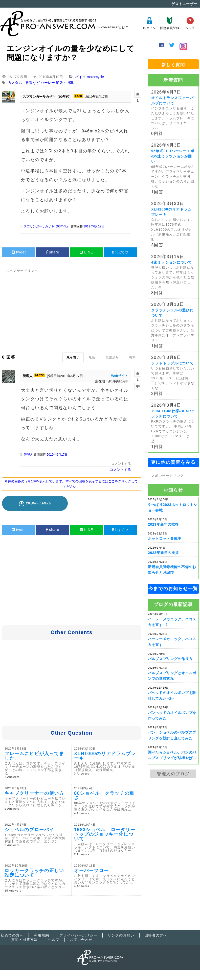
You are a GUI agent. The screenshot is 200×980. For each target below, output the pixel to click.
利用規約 (41, 935)
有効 (132, 357)
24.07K (39, 375)
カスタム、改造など (24, 83)
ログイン (149, 23)
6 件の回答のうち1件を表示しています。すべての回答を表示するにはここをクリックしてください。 (71, 484)
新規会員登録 (170, 23)
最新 (92, 357)
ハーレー (48, 83)
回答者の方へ (156, 935)
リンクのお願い (121, 935)
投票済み (112, 357)
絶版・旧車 (65, 83)
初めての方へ (12, 935)
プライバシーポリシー (78, 935)
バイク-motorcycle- (90, 77)
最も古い (73, 357)
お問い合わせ (81, 940)
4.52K (78, 96)
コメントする (121, 464)
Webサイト (120, 376)
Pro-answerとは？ (115, 27)
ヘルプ (190, 23)
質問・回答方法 (24, 940)
